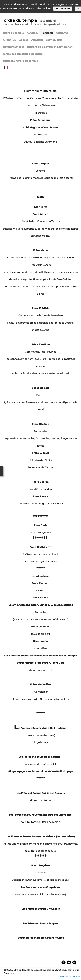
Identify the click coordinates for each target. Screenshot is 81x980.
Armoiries (37, 40)
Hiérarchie (47, 33)
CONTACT (62, 33)
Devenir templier (13, 47)
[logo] (35, 22)
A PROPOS (9, 40)
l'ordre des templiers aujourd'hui (23, 54)
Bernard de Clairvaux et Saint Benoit (50, 47)
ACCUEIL (32, 33)
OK (78, 9)
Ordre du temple (13, 33)
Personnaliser (63, 9)
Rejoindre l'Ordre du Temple (20, 61)
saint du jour (54, 40)
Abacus (24, 40)
